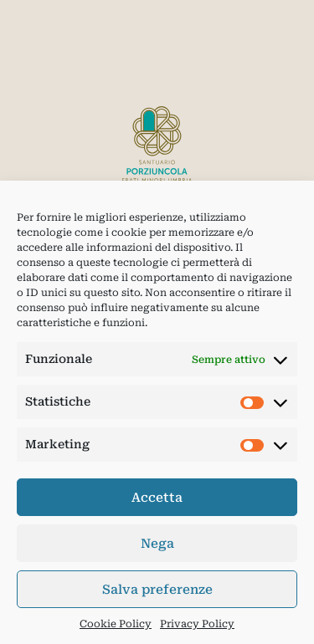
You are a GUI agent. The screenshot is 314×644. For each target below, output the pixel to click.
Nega (157, 544)
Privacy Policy (197, 624)
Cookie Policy (116, 624)
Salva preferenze (157, 590)
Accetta (157, 498)
